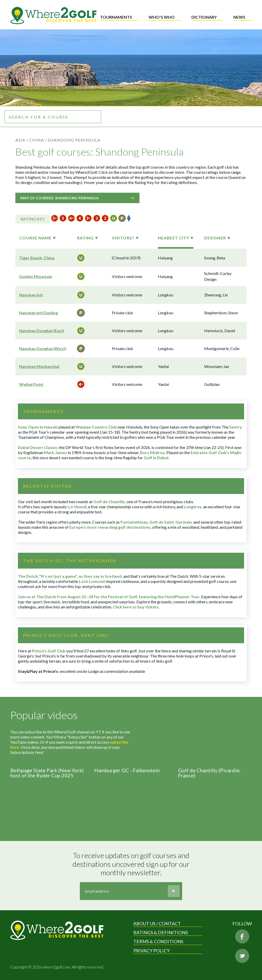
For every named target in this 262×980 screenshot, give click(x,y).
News (239, 17)
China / (38, 140)
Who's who (162, 17)
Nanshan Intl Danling (39, 313)
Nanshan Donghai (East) (42, 331)
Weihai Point (31, 384)
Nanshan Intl (31, 295)
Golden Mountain (36, 276)
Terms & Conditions (158, 941)
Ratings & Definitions (161, 932)
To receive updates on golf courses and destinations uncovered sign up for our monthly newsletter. (132, 864)
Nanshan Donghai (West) (43, 348)
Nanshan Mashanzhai (39, 366)
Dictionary (204, 17)
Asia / (22, 140)
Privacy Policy (151, 951)
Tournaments (116, 17)
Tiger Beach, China (37, 258)
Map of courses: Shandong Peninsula (77, 198)
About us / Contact (157, 924)
